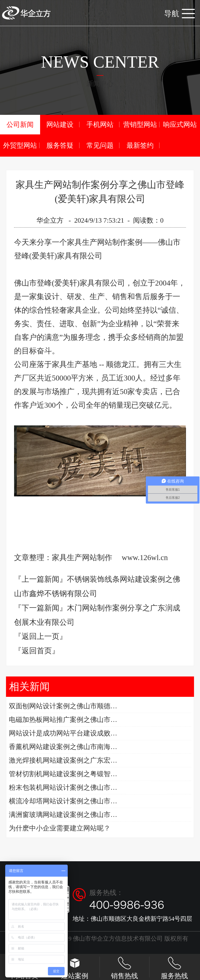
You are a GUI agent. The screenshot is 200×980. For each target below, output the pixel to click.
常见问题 (100, 145)
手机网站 (100, 125)
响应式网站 (180, 125)
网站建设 (60, 125)
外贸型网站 (20, 145)
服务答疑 (60, 145)
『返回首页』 (37, 651)
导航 (179, 14)
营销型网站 (140, 125)
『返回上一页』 (40, 636)
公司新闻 (20, 125)
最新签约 (140, 145)
